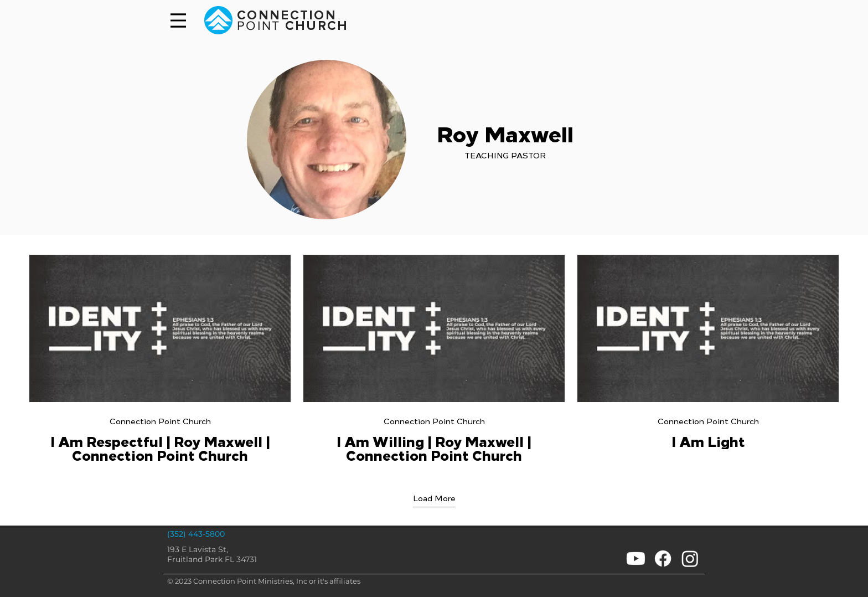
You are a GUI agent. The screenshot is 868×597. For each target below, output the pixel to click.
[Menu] (178, 20)
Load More (434, 498)
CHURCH (315, 26)
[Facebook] (663, 559)
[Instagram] (690, 559)
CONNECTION (287, 16)
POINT (259, 25)
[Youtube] (636, 559)
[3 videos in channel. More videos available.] (434, 359)
